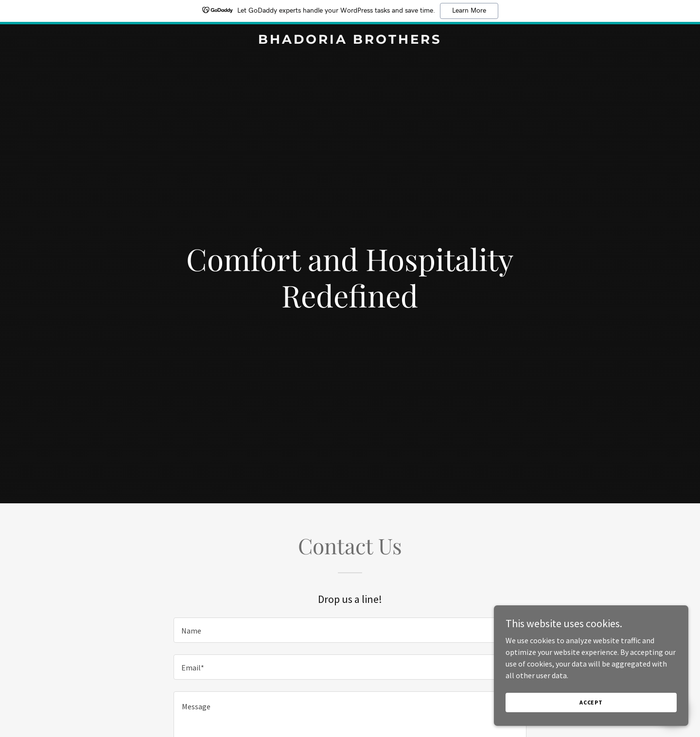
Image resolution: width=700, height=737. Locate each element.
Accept (591, 702)
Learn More (469, 11)
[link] (350, 41)
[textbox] (350, 630)
